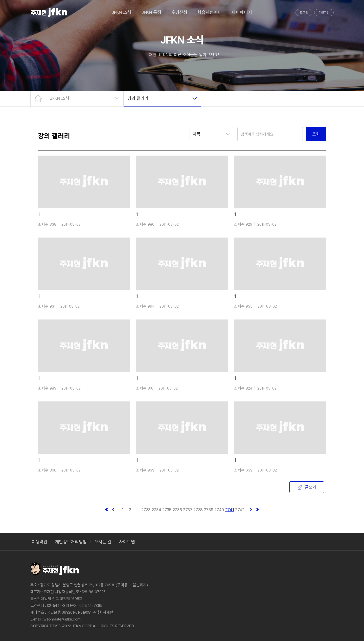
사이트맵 (127, 542)
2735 (167, 510)
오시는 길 (103, 542)
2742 (240, 510)
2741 (230, 510)
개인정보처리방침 (71, 542)
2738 (198, 510)
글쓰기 (307, 487)
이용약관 (40, 542)
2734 (156, 510)
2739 (209, 510)
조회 (316, 134)
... (137, 510)
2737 (188, 510)
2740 (219, 510)
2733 (146, 510)
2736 (177, 510)
